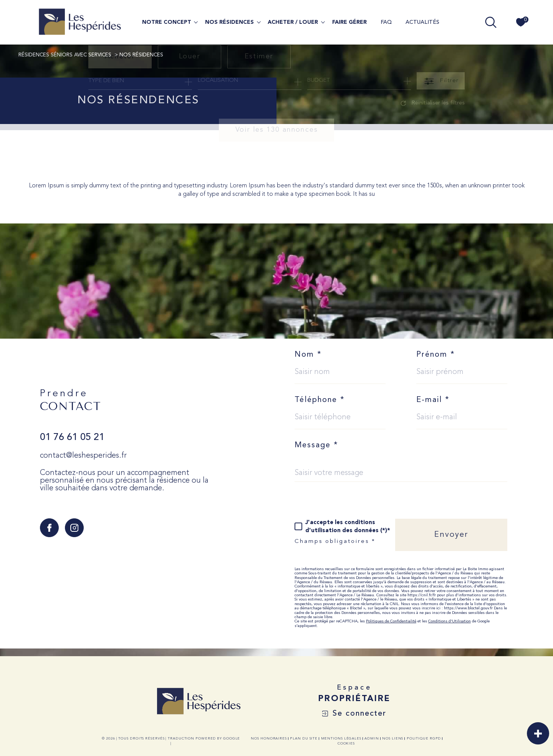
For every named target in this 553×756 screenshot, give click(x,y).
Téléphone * (320, 400)
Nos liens (393, 739)
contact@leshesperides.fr (83, 456)
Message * (316, 445)
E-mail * (433, 400)
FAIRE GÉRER (349, 22)
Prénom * (436, 355)
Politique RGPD (424, 739)
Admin (372, 739)
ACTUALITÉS (422, 22)
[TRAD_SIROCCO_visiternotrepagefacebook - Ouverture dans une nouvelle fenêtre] (49, 528)
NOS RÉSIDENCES (229, 22)
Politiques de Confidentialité (391, 621)
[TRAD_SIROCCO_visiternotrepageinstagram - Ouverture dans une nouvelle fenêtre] (74, 528)
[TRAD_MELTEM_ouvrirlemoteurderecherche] (491, 22)
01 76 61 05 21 (72, 438)
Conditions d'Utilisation (450, 621)
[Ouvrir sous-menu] (196, 22)
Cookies (346, 744)
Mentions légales (341, 739)
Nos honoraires (269, 739)
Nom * (308, 355)
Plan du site (304, 739)
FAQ (386, 22)
